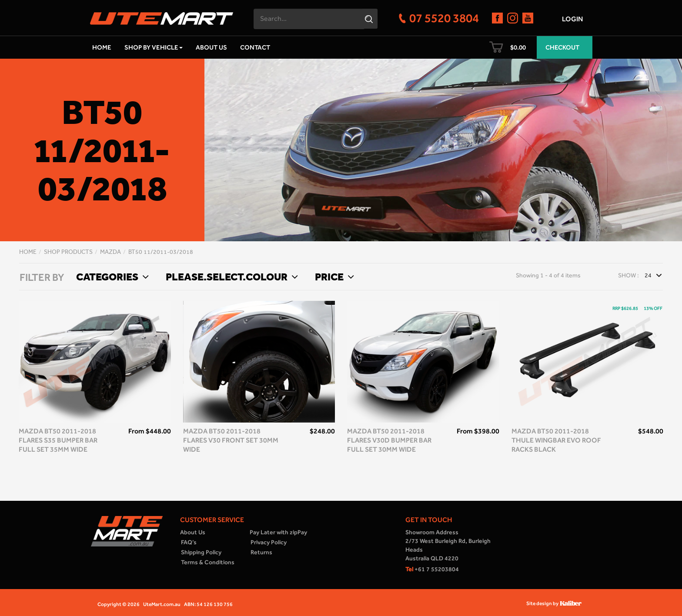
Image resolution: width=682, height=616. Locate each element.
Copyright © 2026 (119, 604)
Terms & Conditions (208, 562)
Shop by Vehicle (154, 47)
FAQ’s (189, 542)
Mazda (110, 252)
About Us (211, 47)
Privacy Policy (269, 542)
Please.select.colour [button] (231, 276)
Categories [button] (111, 276)
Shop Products (68, 252)
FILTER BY (42, 277)
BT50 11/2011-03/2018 (161, 252)
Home (102, 47)
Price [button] (333, 276)
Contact (255, 47)
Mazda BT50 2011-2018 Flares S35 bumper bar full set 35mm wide (58, 440)
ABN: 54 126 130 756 (208, 604)
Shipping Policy (201, 552)
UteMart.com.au (162, 604)
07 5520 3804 (444, 18)
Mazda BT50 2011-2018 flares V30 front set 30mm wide (231, 440)
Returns (261, 552)
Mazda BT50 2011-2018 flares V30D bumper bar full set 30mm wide (389, 440)
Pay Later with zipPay (278, 532)
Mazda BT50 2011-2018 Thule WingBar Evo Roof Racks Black (556, 440)
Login (572, 19)
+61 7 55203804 (432, 569)
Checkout (562, 47)
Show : (629, 275)
